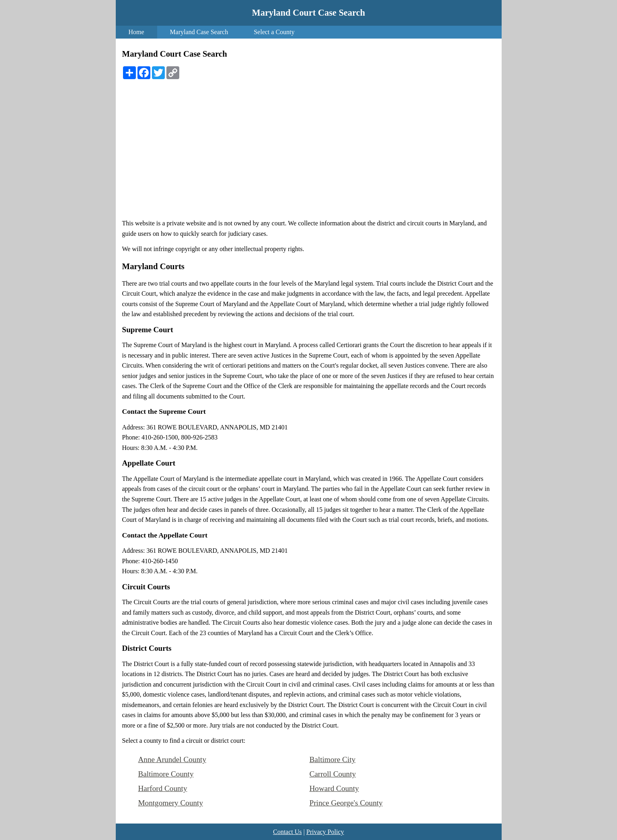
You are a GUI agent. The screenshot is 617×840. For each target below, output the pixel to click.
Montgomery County (171, 803)
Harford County (163, 788)
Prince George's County (346, 803)
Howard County (334, 788)
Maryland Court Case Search (308, 13)
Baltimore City (333, 759)
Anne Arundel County (172, 759)
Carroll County (333, 774)
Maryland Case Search (199, 32)
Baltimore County (166, 774)
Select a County (274, 32)
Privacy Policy (325, 832)
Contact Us (287, 832)
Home (136, 32)
